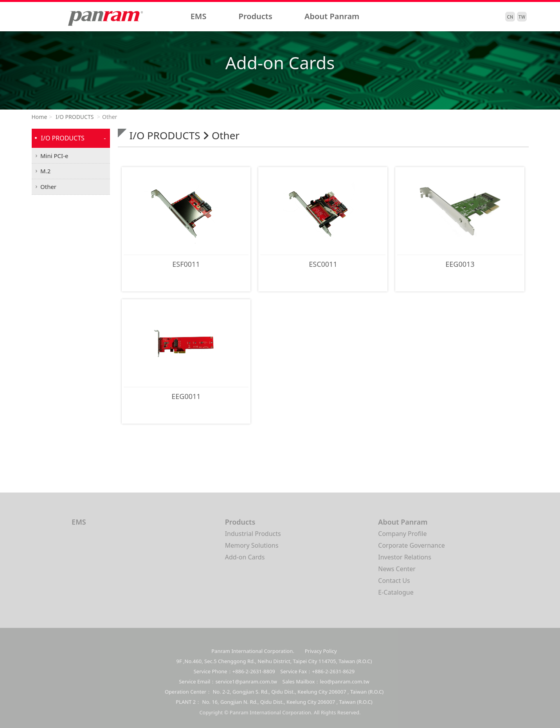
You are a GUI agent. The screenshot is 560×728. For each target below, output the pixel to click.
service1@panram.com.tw (246, 688)
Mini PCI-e (54, 156)
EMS (199, 16)
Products (256, 16)
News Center (397, 572)
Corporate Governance (411, 548)
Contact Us (394, 584)
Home (40, 117)
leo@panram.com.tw (345, 688)
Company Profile (402, 537)
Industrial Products (253, 537)
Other (48, 187)
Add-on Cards (245, 560)
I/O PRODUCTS (74, 117)
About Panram (332, 16)
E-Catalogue (396, 595)
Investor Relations (405, 560)
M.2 (45, 171)
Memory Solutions (252, 548)
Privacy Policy (321, 657)
